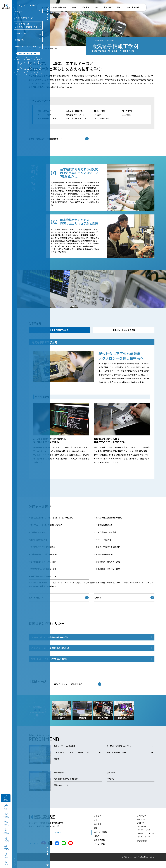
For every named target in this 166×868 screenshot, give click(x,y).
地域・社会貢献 (99, 839)
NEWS (95, 843)
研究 (95, 835)
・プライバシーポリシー (144, 835)
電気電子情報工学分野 (59, 330)
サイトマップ (141, 823)
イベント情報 (98, 851)
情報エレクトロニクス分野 (124, 330)
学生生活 (96, 831)
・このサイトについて (143, 840)
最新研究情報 (98, 847)
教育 (95, 828)
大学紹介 (96, 824)
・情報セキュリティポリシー (145, 837)
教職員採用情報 (142, 843)
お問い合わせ (141, 827)
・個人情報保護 (141, 833)
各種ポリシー (141, 830)
